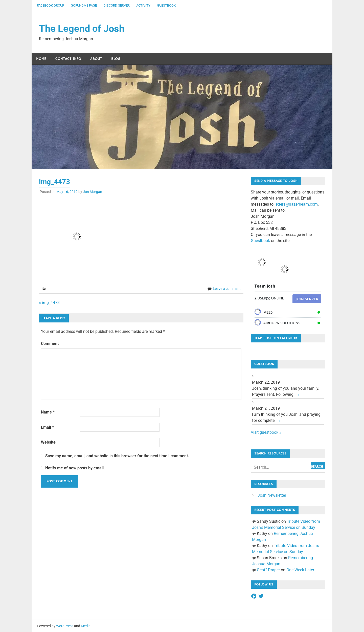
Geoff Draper (268, 570)
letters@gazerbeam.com (296, 204)
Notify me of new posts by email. (75, 468)
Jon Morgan (93, 192)
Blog (116, 59)
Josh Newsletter (272, 496)
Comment (50, 344)
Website (48, 442)
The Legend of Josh (82, 29)
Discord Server (117, 5)
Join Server (307, 299)
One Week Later (300, 570)
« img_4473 (49, 303)
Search (317, 467)
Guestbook (166, 5)
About (96, 59)
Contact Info (68, 59)
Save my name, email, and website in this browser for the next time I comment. (117, 456)
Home (41, 59)
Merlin (86, 626)
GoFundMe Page (84, 5)
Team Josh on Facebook (276, 338)
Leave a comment (227, 289)
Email (47, 427)
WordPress (65, 626)
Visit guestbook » (266, 432)
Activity (143, 5)
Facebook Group (51, 5)
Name (48, 412)
